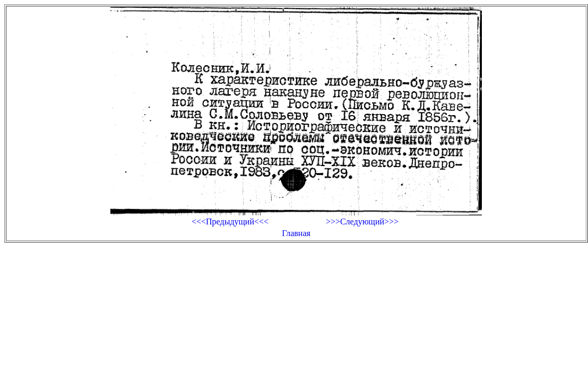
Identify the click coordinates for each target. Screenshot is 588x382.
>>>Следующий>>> (362, 222)
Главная (296, 233)
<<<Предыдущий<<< (230, 222)
